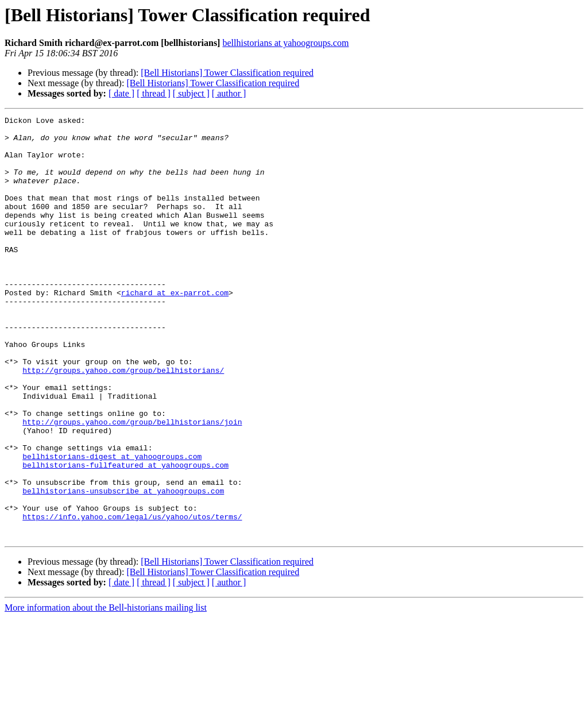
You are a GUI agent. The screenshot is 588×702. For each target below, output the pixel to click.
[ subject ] (191, 93)
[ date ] (121, 93)
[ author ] (229, 93)
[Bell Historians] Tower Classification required (227, 73)
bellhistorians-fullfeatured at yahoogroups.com (125, 535)
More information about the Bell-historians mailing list (106, 692)
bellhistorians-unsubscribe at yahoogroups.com (123, 566)
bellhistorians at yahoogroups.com (285, 43)
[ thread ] (154, 93)
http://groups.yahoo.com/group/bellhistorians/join (132, 484)
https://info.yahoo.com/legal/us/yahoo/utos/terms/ (132, 597)
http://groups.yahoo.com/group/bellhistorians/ (123, 422)
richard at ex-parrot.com (175, 329)
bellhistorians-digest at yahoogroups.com (112, 525)
